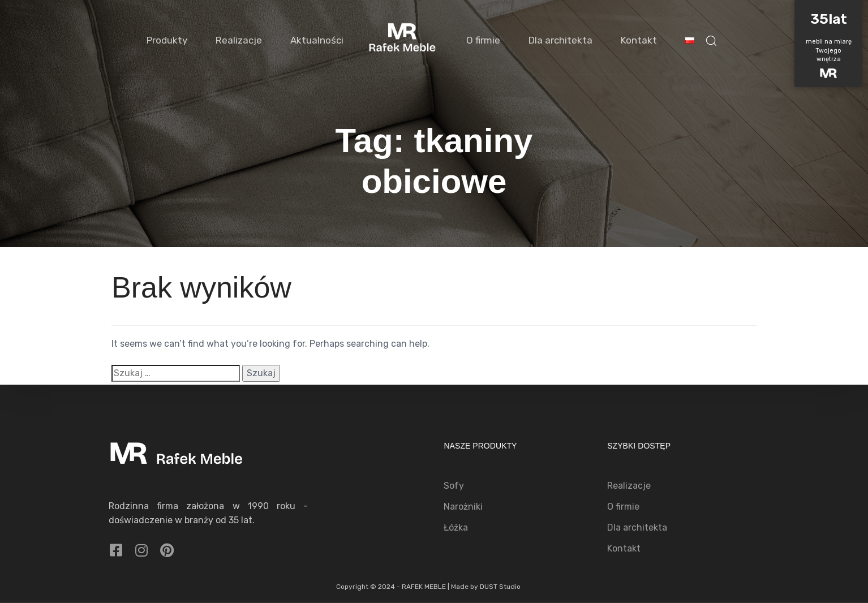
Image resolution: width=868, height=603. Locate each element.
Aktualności (317, 40)
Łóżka (456, 527)
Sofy (454, 486)
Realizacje (239, 40)
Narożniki (463, 507)
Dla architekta (560, 40)
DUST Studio (500, 587)
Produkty (167, 40)
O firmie (483, 40)
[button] (711, 40)
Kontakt (639, 40)
